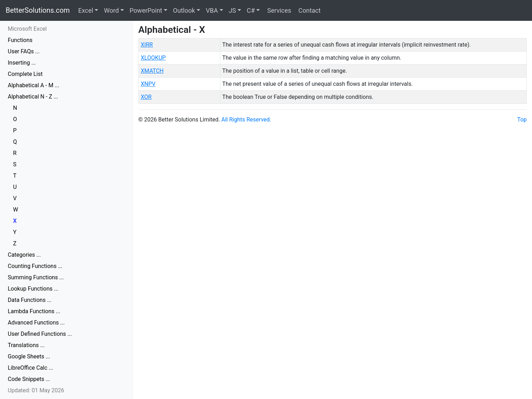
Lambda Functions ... (34, 311)
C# (251, 10)
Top (522, 120)
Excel (86, 10)
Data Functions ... (30, 300)
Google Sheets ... (29, 356)
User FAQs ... (24, 51)
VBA (212, 10)
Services (278, 10)
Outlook (184, 10)
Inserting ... (22, 63)
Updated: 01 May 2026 (36, 390)
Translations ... (26, 345)
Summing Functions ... (36, 277)
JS (232, 10)
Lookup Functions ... (33, 289)
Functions (20, 40)
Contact (309, 10)
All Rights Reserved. (246, 120)
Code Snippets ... (29, 379)
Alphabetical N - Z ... (33, 97)
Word (111, 10)
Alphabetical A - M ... (34, 85)
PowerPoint (146, 10)
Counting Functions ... (35, 266)
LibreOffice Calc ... (31, 368)
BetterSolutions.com (38, 10)
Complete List (25, 74)
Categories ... (24, 255)
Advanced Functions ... (36, 323)
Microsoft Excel (27, 29)
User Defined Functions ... (40, 334)
